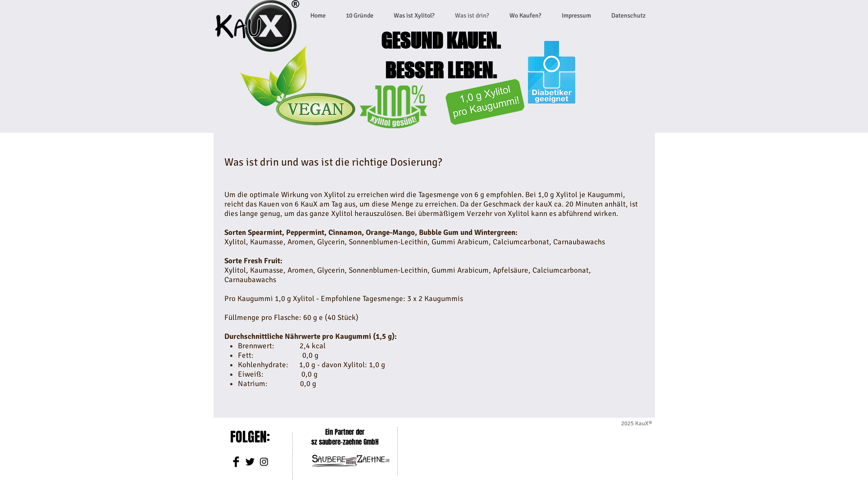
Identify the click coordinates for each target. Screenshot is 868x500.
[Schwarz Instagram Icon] (264, 462)
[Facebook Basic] (236, 462)
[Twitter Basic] (250, 462)
